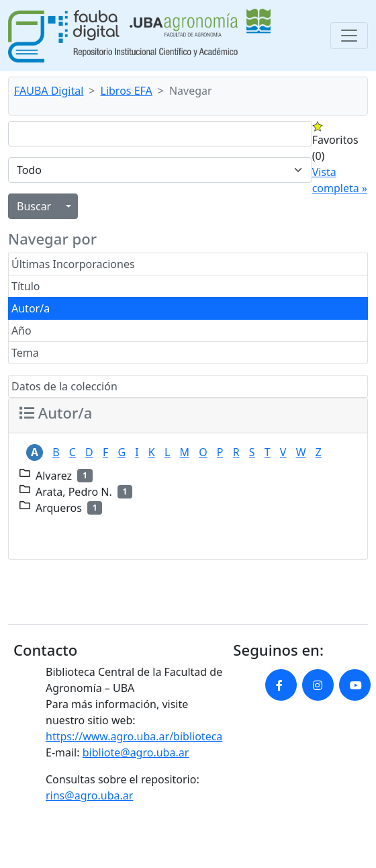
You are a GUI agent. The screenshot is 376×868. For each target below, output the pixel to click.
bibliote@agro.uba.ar (136, 752)
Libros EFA (127, 91)
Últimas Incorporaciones (73, 264)
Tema (25, 353)
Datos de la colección (64, 386)
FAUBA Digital (49, 91)
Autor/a (31, 308)
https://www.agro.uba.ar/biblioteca (134, 736)
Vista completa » (340, 180)
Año (21, 331)
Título (26, 286)
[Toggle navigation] (349, 36)
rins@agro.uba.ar (89, 795)
